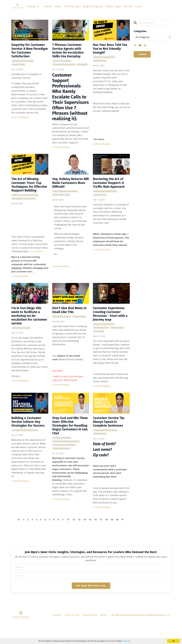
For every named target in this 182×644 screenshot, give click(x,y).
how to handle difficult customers (65, 196)
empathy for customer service (23, 68)
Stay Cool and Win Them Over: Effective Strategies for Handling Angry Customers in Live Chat (70, 447)
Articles (48, 6)
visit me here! (37, 262)
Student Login (113, 6)
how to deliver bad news (62, 328)
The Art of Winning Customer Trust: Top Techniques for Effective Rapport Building (29, 191)
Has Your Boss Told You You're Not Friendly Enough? (110, 50)
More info (127, 641)
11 (68, 539)
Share (143, 54)
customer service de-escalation (64, 67)
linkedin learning (18, 72)
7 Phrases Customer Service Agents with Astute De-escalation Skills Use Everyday (71, 52)
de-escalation (82, 67)
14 (85, 539)
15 (90, 539)
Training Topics (73, 6)
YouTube (129, 6)
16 (96, 539)
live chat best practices (61, 474)
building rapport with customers (24, 209)
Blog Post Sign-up (94, 6)
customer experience (101, 345)
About (58, 6)
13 (79, 539)
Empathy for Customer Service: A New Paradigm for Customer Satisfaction (29, 54)
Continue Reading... (20, 125)
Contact (57, 636)
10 (62, 539)
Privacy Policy (90, 636)
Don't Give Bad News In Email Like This (70, 321)
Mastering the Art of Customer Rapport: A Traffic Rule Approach (111, 189)
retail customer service (61, 200)
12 (73, 539)
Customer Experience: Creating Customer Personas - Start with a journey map (111, 328)
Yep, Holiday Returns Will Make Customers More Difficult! (70, 187)
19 (113, 539)
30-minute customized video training (25, 205)
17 (102, 539)
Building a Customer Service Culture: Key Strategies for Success (29, 443)
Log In (139, 6)
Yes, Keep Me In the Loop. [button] (91, 606)
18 (108, 539)
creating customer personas (104, 342)
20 (119, 539)
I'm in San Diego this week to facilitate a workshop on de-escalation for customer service (29, 328)
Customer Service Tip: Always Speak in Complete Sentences (111, 441)
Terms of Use (72, 636)
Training (33, 6)
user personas (99, 349)
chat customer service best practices (66, 467)
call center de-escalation (62, 64)
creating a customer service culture (25, 455)
